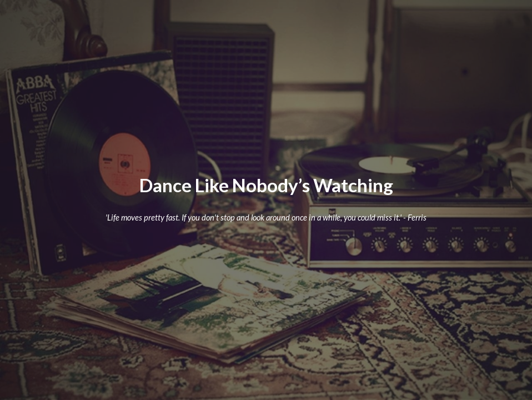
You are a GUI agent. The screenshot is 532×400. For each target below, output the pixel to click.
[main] (266, 185)
